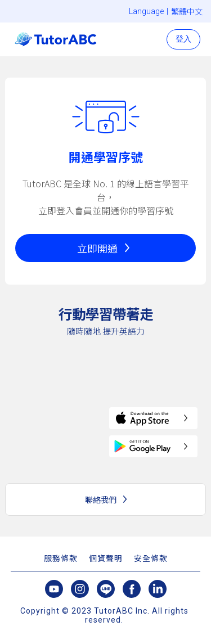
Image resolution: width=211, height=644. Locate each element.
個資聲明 (106, 559)
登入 (183, 39)
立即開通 (97, 248)
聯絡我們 (101, 499)
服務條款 (61, 559)
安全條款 (151, 559)
